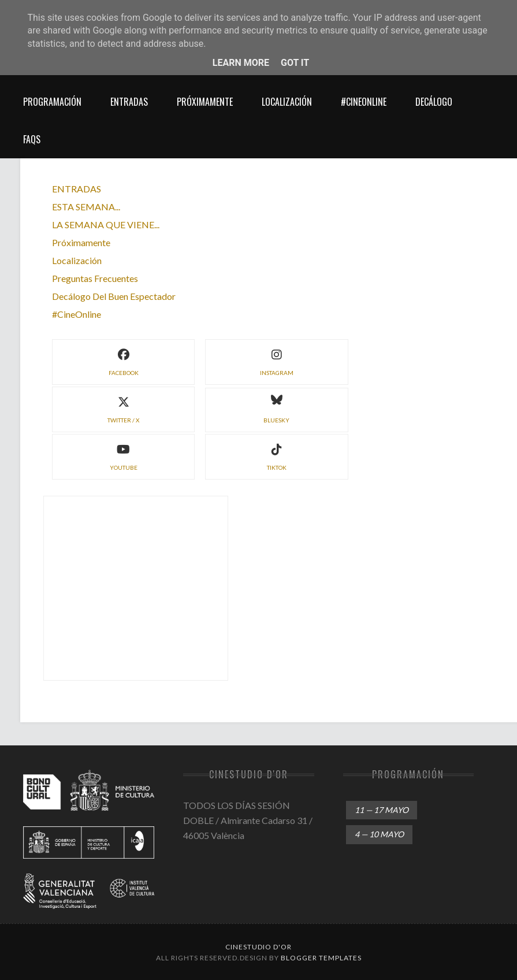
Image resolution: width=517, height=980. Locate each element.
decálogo (434, 102)
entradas (129, 102)
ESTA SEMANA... (86, 207)
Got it (295, 63)
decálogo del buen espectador (114, 296)
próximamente (205, 102)
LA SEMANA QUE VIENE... (106, 224)
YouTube (124, 456)
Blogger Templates (321, 958)
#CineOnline (364, 102)
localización (287, 102)
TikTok (277, 456)
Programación (52, 102)
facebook (124, 361)
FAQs (32, 139)
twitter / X (123, 408)
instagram (277, 361)
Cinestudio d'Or (258, 947)
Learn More (241, 63)
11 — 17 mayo (382, 810)
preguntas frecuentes (95, 278)
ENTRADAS (77, 189)
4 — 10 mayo (379, 834)
